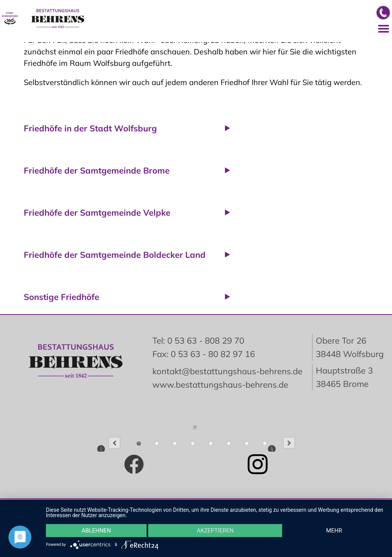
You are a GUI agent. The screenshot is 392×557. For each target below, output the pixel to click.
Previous (114, 443)
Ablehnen (96, 531)
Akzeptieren (215, 531)
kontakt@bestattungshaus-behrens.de (227, 371)
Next (289, 443)
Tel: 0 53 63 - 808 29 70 (198, 341)
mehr (334, 531)
